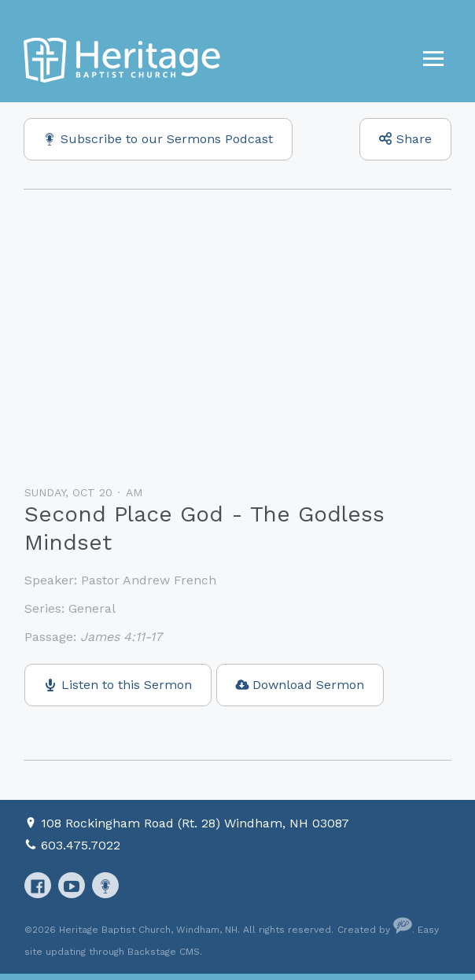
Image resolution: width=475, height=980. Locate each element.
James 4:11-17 (121, 637)
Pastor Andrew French (149, 580)
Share (414, 139)
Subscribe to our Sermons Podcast (167, 139)
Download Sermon (308, 685)
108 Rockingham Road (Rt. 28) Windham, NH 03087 (195, 823)
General (92, 608)
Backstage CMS (164, 952)
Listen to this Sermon (127, 685)
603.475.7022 (81, 845)
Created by (375, 930)
